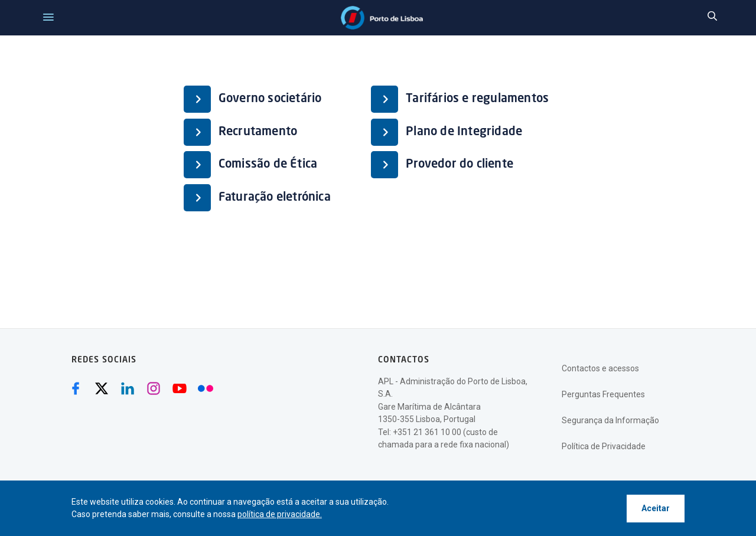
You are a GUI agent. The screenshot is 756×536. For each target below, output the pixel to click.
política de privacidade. (280, 514)
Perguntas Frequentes (603, 394)
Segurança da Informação (610, 420)
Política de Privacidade (604, 446)
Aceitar (656, 508)
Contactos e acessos (600, 368)
